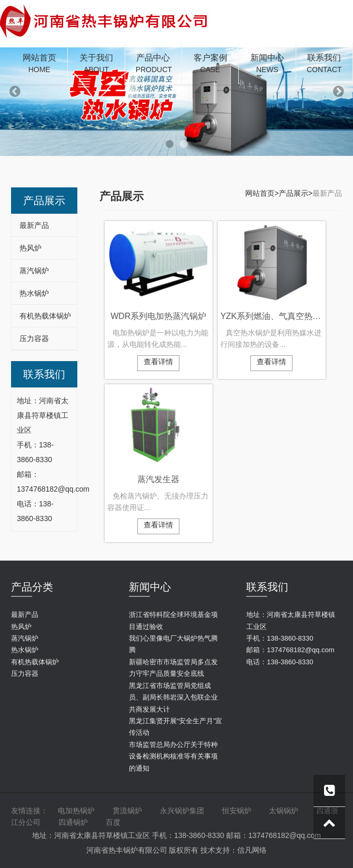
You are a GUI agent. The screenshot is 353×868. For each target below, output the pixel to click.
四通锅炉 (73, 822)
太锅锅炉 (284, 811)
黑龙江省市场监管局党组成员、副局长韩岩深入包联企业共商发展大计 (173, 697)
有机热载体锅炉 (45, 316)
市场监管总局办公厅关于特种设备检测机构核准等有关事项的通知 (173, 756)
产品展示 (294, 193)
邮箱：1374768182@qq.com (290, 650)
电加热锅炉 (76, 811)
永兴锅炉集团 (182, 811)
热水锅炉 (34, 293)
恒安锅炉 (237, 811)
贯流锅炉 (127, 811)
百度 (113, 822)
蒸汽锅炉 (34, 271)
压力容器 (34, 338)
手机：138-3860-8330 (280, 638)
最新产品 (34, 225)
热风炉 (31, 248)
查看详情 (158, 362)
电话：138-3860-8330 (280, 662)
